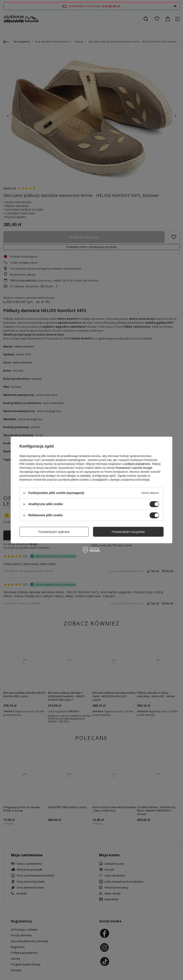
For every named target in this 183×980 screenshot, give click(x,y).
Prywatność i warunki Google (134, 468)
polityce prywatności (138, 464)
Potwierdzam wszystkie (128, 532)
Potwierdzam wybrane (54, 532)
